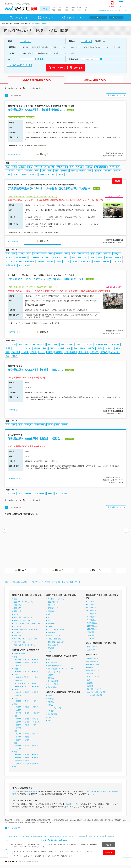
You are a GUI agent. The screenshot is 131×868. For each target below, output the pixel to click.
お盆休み (33, 175)
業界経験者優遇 (101, 167)
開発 (14, 254)
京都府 (27, 719)
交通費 (8, 348)
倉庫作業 (59, 254)
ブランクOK (117, 261)
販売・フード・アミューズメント (25, 602)
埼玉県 (19, 677)
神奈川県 (19, 680)
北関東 (66, 7)
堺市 (35, 725)
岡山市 (19, 740)
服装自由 (51, 678)
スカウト (98, 18)
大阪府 (36, 719)
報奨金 (83, 348)
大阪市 (27, 725)
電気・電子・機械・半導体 (23, 617)
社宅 (90, 171)
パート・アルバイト (54, 708)
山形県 (27, 663)
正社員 (8, 175)
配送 (51, 254)
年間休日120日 (70, 352)
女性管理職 (60, 348)
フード (50, 627)
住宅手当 (82, 171)
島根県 (27, 734)
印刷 (14, 167)
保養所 (118, 348)
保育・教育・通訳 (20, 642)
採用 (52, 167)
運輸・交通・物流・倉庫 (56, 642)
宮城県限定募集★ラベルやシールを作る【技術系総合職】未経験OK (49, 188)
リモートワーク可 (54, 672)
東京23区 (36, 683)
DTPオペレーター (41, 167)
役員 (49, 720)
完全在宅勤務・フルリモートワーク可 (61, 669)
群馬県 (36, 671)
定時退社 (89, 167)
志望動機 (90, 668)
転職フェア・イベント (76, 18)
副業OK (50, 675)
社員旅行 (109, 348)
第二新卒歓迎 (52, 663)
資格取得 (37, 348)
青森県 (61, 175)
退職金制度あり (53, 687)
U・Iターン (10, 171)
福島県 (15, 356)
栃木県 (27, 671)
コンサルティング (54, 636)
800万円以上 (92, 617)
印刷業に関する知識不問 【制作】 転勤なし (36, 370)
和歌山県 (36, 722)
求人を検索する (21, 18)
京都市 (19, 725)
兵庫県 (19, 722)
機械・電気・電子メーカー (57, 602)
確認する (109, 852)
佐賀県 (27, 755)
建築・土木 (18, 611)
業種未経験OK (92, 650)
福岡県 (19, 755)
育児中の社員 (86, 261)
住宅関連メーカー (54, 608)
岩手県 (27, 660)
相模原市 (36, 686)
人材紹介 (51, 705)
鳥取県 (19, 734)
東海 (53, 10)
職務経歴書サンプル (94, 658)
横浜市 (19, 686)
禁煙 (37, 171)
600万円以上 (92, 611)
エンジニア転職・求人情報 (96, 692)
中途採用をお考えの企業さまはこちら (113, 11)
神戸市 (19, 728)
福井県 (36, 701)
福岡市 (19, 764)
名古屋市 (36, 713)
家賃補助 (29, 171)
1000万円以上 (92, 623)
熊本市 (36, 764)
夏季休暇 (19, 261)
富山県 (19, 701)
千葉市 (19, 683)
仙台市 (19, 666)
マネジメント (62, 167)
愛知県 (36, 707)
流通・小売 (51, 623)
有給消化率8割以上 (54, 666)
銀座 (7, 167)
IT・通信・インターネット (57, 599)
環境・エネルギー (54, 645)
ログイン (112, 7)
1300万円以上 (92, 632)
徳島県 (19, 746)
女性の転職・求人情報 (95, 695)
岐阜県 (19, 707)
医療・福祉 (18, 605)
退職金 (73, 171)
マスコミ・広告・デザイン (57, 630)
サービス (51, 617)
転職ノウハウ (49, 18)
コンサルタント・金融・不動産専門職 (27, 623)
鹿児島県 (19, 761)
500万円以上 (92, 608)
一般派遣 (51, 711)
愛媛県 (36, 746)
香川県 (27, 746)
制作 (71, 167)
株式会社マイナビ (32, 792)
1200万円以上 (92, 629)
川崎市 (26, 686)
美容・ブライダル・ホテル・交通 (25, 639)
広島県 (19, 737)
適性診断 (90, 674)
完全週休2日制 (53, 681)
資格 (89, 680)
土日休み (9, 261)
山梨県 (27, 692)
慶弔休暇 (106, 261)
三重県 (19, 710)
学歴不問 (107, 254)
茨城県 (19, 671)
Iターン (20, 171)
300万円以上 (92, 601)
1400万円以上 (92, 635)
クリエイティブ (19, 627)
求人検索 (9, 837)
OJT (7, 352)
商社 (49, 614)
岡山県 (36, 734)
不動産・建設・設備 (54, 639)
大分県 (27, 758)
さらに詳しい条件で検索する (20, 65)
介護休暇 (118, 258)
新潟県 (19, 692)
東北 (45, 9)
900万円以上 (92, 620)
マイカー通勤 (114, 167)
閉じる (109, 845)
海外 (86, 10)
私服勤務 (59, 352)
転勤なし (79, 167)
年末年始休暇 (30, 261)
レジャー (51, 620)
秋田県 (19, 663)
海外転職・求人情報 (94, 689)
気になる (116, 18)
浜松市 (27, 713)
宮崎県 (36, 758)
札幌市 (23, 653)
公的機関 (51, 648)
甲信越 (79, 7)
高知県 (19, 749)
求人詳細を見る (15, 154)
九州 (79, 10)
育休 (56, 171)
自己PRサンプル (93, 664)
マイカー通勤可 (53, 684)
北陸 (86, 7)
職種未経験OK (92, 647)
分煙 (43, 171)
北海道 (53, 7)
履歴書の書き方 (93, 661)
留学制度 (95, 352)
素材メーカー (52, 605)
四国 (73, 10)
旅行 (20, 344)
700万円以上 (92, 614)
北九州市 (28, 764)
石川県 (27, 701)
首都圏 (73, 7)
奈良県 (27, 722)
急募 (99, 254)
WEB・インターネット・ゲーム (25, 645)
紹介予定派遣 (52, 714)
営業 (7, 254)
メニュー (121, 7)
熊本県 (19, 758)
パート (16, 175)
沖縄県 (27, 761)
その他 (50, 651)
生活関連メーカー (54, 611)
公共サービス (18, 633)
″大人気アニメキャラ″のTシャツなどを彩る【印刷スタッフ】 (46, 279)
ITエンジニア (18, 614)
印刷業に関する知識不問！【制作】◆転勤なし (36, 110)
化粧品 (21, 254)
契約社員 (51, 699)
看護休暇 (97, 261)
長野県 (36, 692)
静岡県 (27, 707)
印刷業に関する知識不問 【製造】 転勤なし (36, 439)
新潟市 (19, 695)
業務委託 (51, 702)
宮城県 (27, 265)
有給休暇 (107, 171)
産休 (50, 171)
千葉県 (26, 677)
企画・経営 (18, 608)
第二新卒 (9, 258)
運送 (67, 254)
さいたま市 (27, 683)
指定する (26, 41)
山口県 (27, 737)
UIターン (57, 258)
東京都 (36, 677)
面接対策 (90, 683)
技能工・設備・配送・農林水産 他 (25, 630)
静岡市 (19, 713)
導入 (30, 167)
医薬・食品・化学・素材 (22, 620)
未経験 (24, 175)
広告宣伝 (22, 167)
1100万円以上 (92, 626)
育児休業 (64, 171)
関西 (60, 10)
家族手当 (98, 171)
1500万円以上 (92, 638)
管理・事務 (18, 636)
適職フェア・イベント (95, 671)
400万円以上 (92, 604)
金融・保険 (51, 633)
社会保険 (117, 171)
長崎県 (36, 755)
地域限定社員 (44, 175)
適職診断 (90, 686)
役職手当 (91, 348)
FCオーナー (52, 717)
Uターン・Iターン (93, 677)
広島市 (27, 740)
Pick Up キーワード (22, 837)
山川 (7, 344)
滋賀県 (19, 719)
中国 (66, 10)
